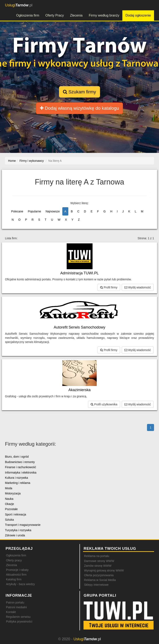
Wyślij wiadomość (138, 287)
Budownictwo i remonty (20, 462)
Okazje (10, 504)
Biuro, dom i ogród (17, 457)
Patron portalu (15, 602)
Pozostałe (11, 509)
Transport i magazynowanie (23, 525)
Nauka (9, 499)
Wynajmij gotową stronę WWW (104, 570)
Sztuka (9, 520)
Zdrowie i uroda (15, 535)
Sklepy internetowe (96, 585)
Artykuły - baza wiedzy (20, 584)
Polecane (17, 211)
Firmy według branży (104, 15)
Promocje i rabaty (17, 570)
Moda (9, 488)
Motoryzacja (13, 493)
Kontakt (11, 612)
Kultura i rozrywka (16, 478)
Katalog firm (14, 579)
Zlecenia (76, 15)
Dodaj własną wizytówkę (79, 108)
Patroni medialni (16, 607)
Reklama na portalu (97, 556)
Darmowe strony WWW (99, 561)
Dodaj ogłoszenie (138, 15)
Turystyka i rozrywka (18, 530)
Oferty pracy (14, 560)
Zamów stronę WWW (98, 566)
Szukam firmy (79, 92)
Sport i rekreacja (16, 514)
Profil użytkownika (104, 404)
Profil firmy (109, 287)
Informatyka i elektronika (21, 473)
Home (12, 161)
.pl (19, 5)
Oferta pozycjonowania (99, 575)
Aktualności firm (16, 575)
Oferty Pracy (55, 15)
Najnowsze (53, 211)
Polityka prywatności (19, 621)
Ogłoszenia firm (28, 15)
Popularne (34, 211)
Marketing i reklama (18, 483)
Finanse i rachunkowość (20, 467)
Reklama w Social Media (100, 580)
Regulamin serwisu (18, 617)
